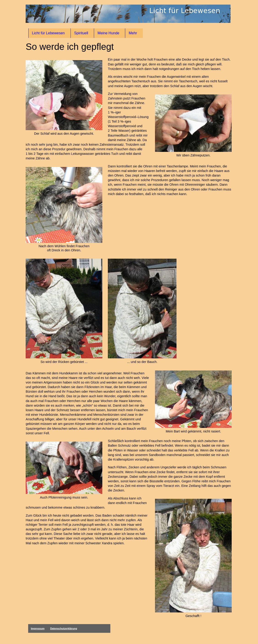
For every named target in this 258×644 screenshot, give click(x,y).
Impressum (38, 628)
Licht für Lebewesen (48, 33)
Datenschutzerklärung (64, 628)
